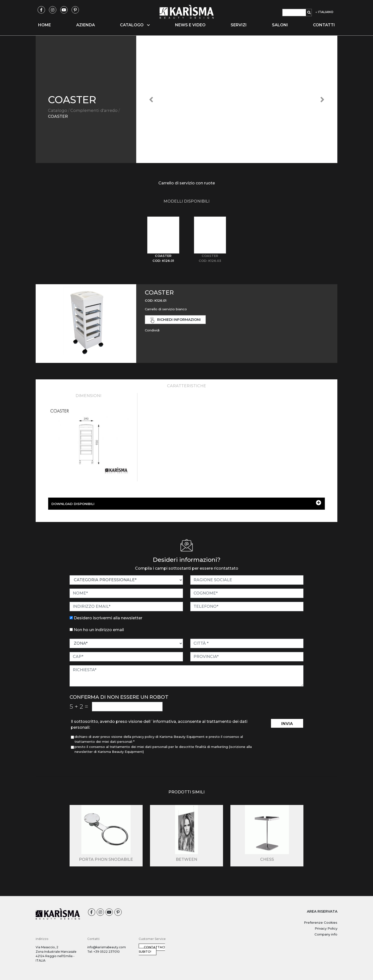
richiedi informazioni (175, 320)
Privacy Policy (326, 928)
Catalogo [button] (135, 25)
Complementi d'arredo (94, 111)
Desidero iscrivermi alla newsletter (108, 618)
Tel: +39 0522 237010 (104, 952)
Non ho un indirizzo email (99, 630)
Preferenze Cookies (321, 922)
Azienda (86, 25)
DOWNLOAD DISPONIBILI (186, 503)
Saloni (280, 25)
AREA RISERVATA (322, 911)
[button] (151, 99)
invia (287, 724)
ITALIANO (325, 12)
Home (45, 25)
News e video (190, 25)
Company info (326, 934)
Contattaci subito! (152, 949)
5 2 (79, 706)
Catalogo (58, 111)
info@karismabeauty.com (107, 947)
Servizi (239, 25)
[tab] (163, 240)
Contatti (324, 25)
